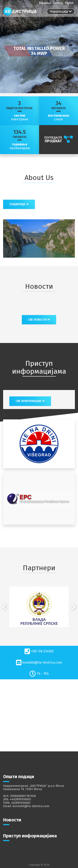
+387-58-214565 (42, 651)
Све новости (39, 320)
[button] (4, 607)
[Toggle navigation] (61, 11)
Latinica (58, 3)
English (69, 3)
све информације (30, 401)
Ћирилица (45, 3)
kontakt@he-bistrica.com (42, 663)
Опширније (19, 204)
